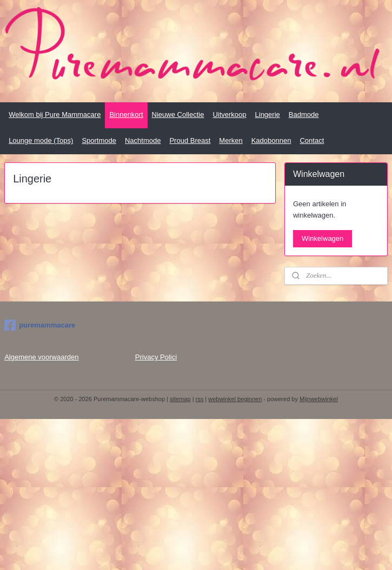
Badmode (304, 114)
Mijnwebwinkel (319, 399)
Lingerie (268, 114)
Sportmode (99, 140)
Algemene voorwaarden (41, 357)
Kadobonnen (271, 140)
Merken (231, 140)
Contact (312, 140)
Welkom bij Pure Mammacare (55, 114)
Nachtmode (143, 140)
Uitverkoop (229, 114)
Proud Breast (190, 140)
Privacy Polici (156, 357)
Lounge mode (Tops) (41, 140)
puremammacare (40, 325)
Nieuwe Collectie (178, 114)
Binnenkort (126, 114)
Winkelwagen (323, 238)
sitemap (180, 399)
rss (200, 399)
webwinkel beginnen (235, 399)
